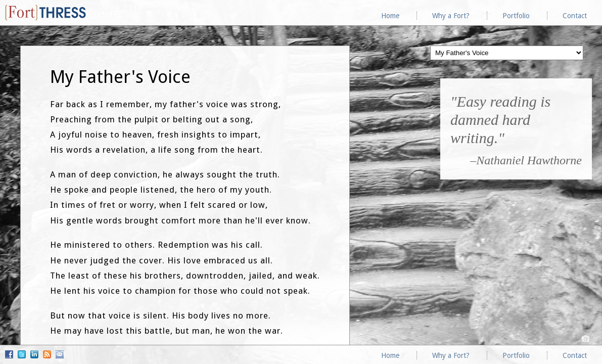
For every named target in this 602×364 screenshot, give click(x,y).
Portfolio (516, 16)
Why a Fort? (451, 16)
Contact (575, 16)
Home (390, 16)
